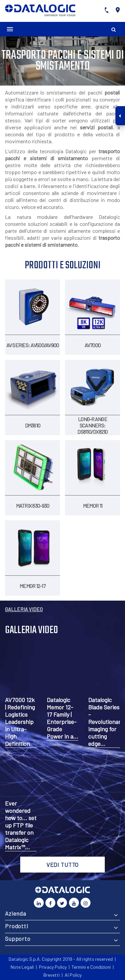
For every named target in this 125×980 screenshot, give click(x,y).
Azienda (16, 913)
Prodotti (17, 926)
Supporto (18, 939)
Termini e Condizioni (91, 967)
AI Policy (73, 975)
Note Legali (22, 967)
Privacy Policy (53, 967)
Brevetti (52, 975)
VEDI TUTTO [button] (63, 865)
